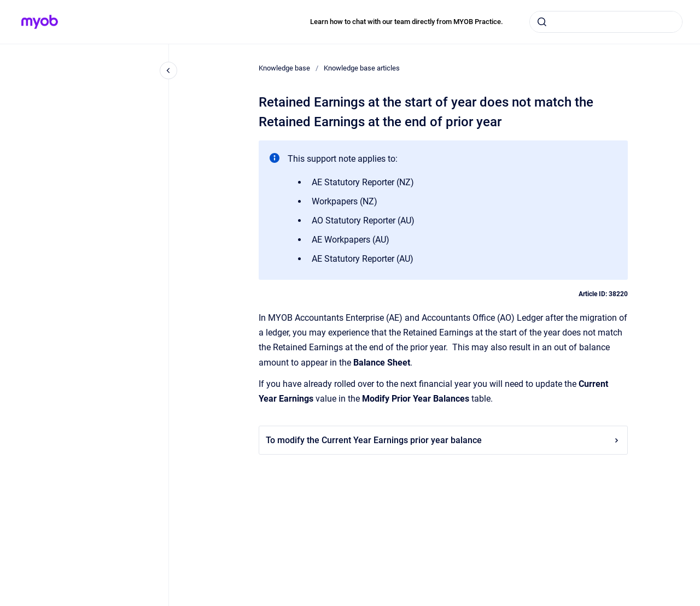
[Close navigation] (168, 70)
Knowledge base (284, 68)
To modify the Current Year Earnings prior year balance (443, 440)
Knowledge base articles (362, 68)
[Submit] (542, 22)
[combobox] (606, 22)
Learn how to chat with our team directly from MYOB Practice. (407, 22)
